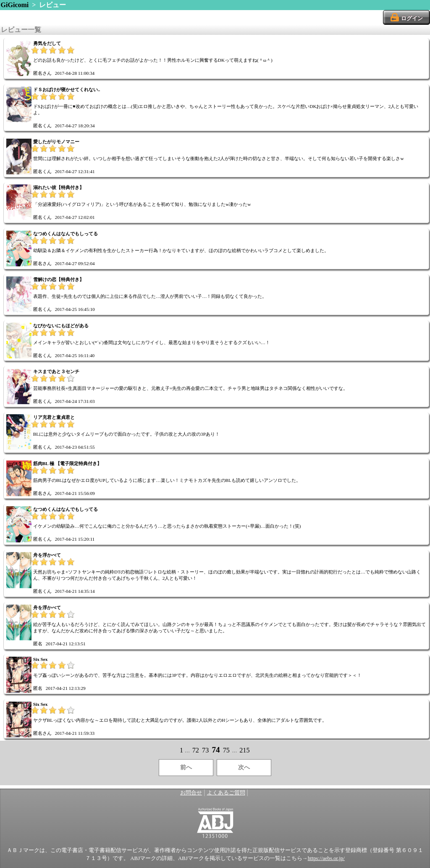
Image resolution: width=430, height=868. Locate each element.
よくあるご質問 (226, 793)
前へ (186, 767)
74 (216, 750)
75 (226, 750)
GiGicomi (15, 5)
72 (196, 750)
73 (205, 750)
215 (244, 750)
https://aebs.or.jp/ (326, 858)
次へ (244, 767)
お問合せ (191, 793)
